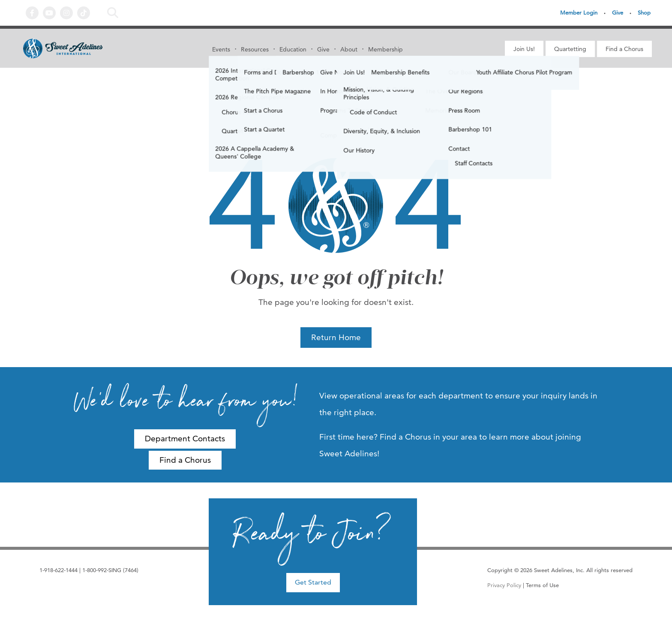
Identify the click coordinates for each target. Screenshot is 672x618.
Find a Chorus (624, 49)
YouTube (49, 13)
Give (618, 12)
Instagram (66, 13)
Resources (255, 49)
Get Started (313, 582)
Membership (385, 49)
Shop (644, 12)
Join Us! (524, 49)
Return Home (336, 337)
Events (221, 49)
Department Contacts (185, 439)
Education (293, 49)
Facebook (32, 13)
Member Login (579, 12)
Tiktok (84, 13)
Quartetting (570, 49)
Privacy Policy (504, 585)
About (349, 49)
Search (113, 13)
